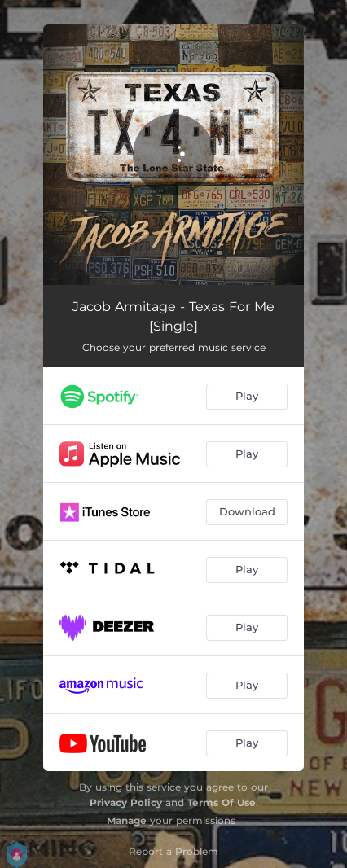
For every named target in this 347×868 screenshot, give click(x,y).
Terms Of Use (222, 802)
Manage (127, 820)
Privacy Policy (126, 802)
